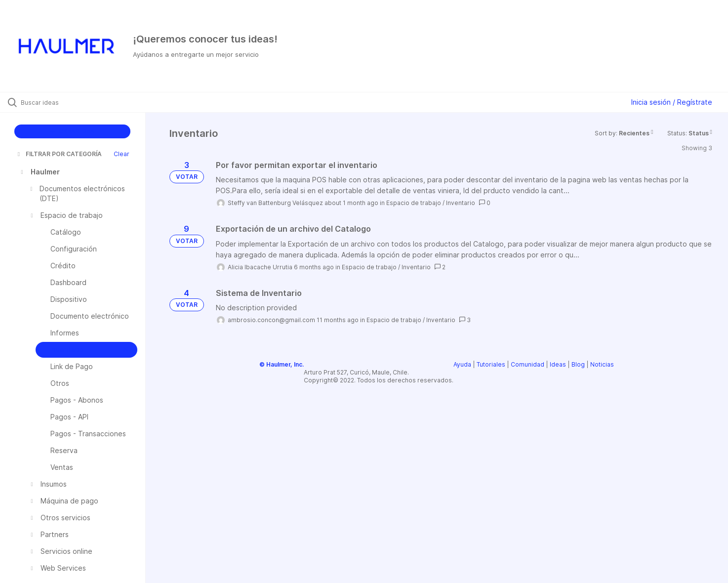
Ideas (558, 364)
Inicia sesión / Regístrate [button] (672, 102)
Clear (121, 154)
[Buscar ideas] (85, 102)
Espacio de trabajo (414, 203)
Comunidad (527, 364)
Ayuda (462, 364)
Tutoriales (491, 364)
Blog (578, 364)
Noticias (602, 364)
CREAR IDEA (72, 131)
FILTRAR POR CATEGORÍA (59, 154)
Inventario (461, 203)
